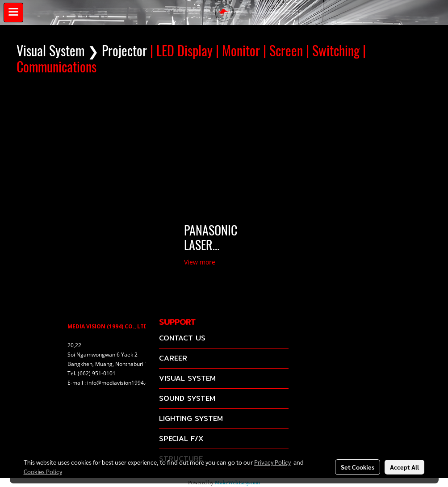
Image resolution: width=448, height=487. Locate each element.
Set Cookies (358, 467)
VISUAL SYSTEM (187, 378)
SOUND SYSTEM (187, 398)
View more (201, 262)
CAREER (173, 358)
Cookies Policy (43, 471)
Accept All (404, 467)
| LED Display (181, 51)
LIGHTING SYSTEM (191, 418)
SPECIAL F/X (181, 439)
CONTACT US (182, 338)
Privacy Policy (272, 462)
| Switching (333, 51)
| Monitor (238, 51)
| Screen (283, 51)
